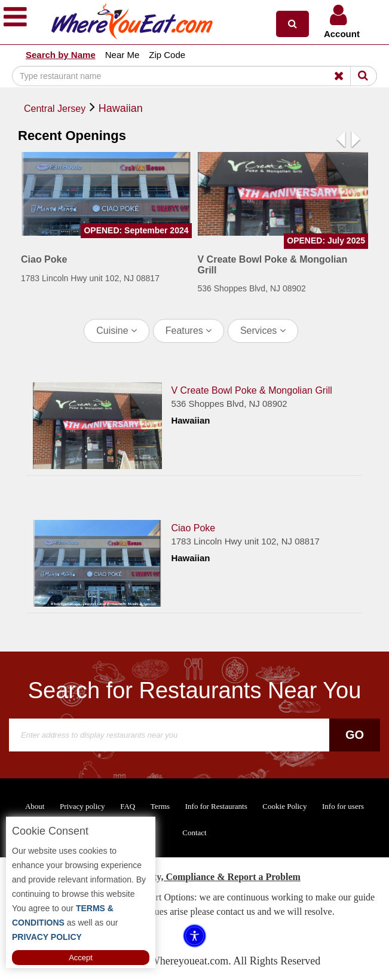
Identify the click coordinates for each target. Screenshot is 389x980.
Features (189, 331)
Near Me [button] (122, 55)
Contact (194, 833)
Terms (160, 806)
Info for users (343, 806)
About (35, 806)
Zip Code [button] (167, 55)
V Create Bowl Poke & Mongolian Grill (251, 390)
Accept (81, 958)
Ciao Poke (193, 528)
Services (263, 331)
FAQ (128, 806)
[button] (292, 24)
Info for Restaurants (216, 806)
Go (355, 735)
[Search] (194, 76)
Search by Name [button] (61, 55)
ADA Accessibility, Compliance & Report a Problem (194, 877)
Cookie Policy (284, 806)
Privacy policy (82, 806)
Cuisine (117, 331)
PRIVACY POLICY (47, 937)
